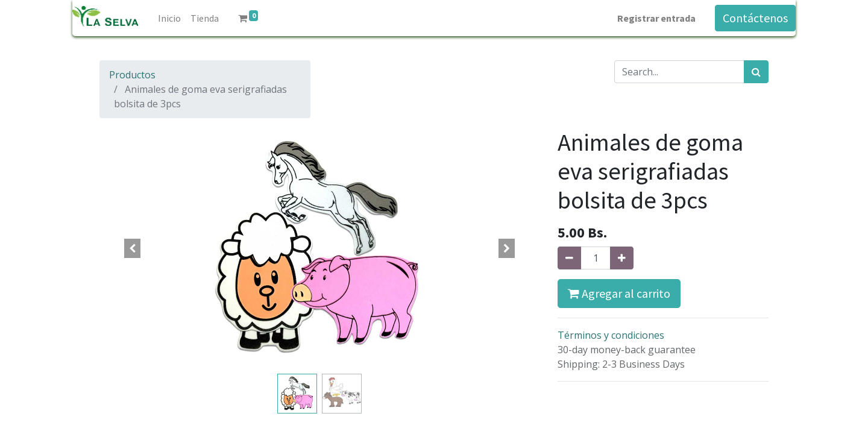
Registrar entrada (656, 18)
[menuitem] (169, 18)
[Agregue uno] (622, 258)
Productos (132, 75)
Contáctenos (755, 18)
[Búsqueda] (756, 72)
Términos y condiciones (611, 335)
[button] (133, 248)
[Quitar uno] (569, 258)
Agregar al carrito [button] (619, 293)
